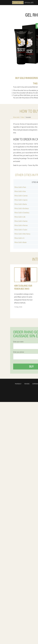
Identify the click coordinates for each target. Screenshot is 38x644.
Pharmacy (18, 384)
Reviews (27, 384)
